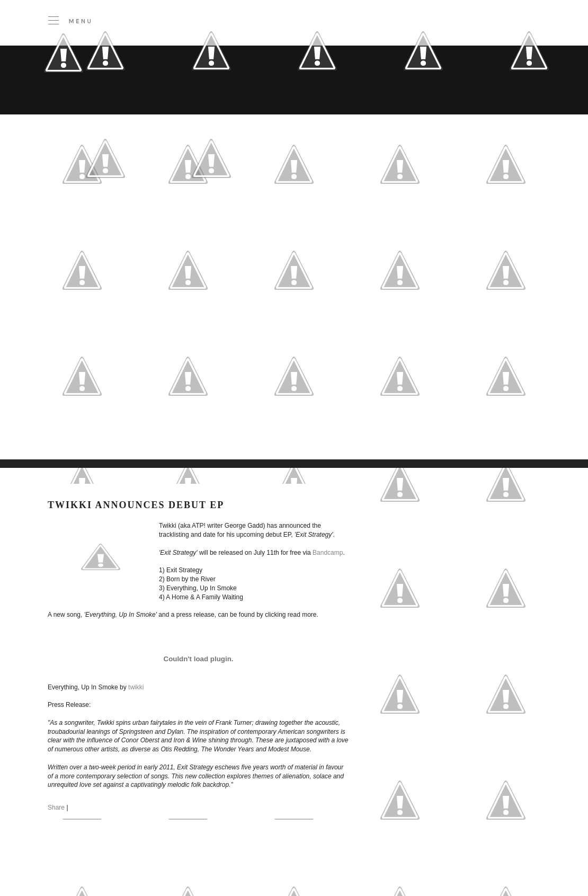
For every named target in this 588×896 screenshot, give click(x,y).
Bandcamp (328, 553)
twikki (136, 687)
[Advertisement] (117, 339)
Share (56, 808)
